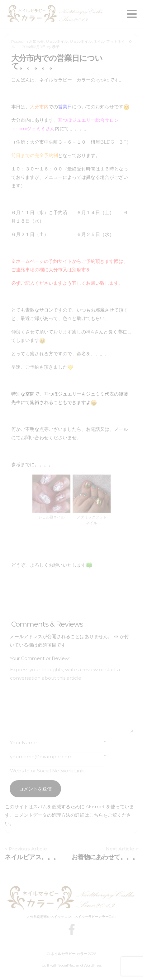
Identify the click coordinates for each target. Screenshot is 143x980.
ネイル (99, 41)
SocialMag (67, 965)
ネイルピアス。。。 (32, 857)
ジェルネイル (57, 41)
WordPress (93, 965)
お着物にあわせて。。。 (105, 857)
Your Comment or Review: (40, 658)
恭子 (56, 47)
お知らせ (36, 41)
